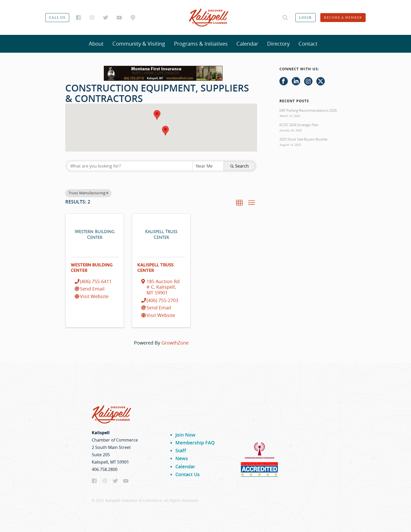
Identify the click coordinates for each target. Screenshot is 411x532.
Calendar (247, 44)
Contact (308, 44)
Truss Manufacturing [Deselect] (88, 193)
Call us (57, 18)
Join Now (185, 435)
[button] (157, 115)
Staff (181, 450)
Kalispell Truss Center (155, 268)
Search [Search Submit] (240, 166)
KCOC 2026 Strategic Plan (299, 125)
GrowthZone (175, 343)
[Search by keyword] (130, 166)
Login (305, 18)
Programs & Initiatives (201, 44)
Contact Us (188, 474)
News (182, 458)
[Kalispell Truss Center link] (161, 234)
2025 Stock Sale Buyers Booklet (304, 139)
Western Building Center (92, 268)
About (96, 44)
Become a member (343, 18)
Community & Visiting (139, 44)
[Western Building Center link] (95, 234)
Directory (278, 44)
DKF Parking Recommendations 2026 (308, 110)
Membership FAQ (195, 443)
